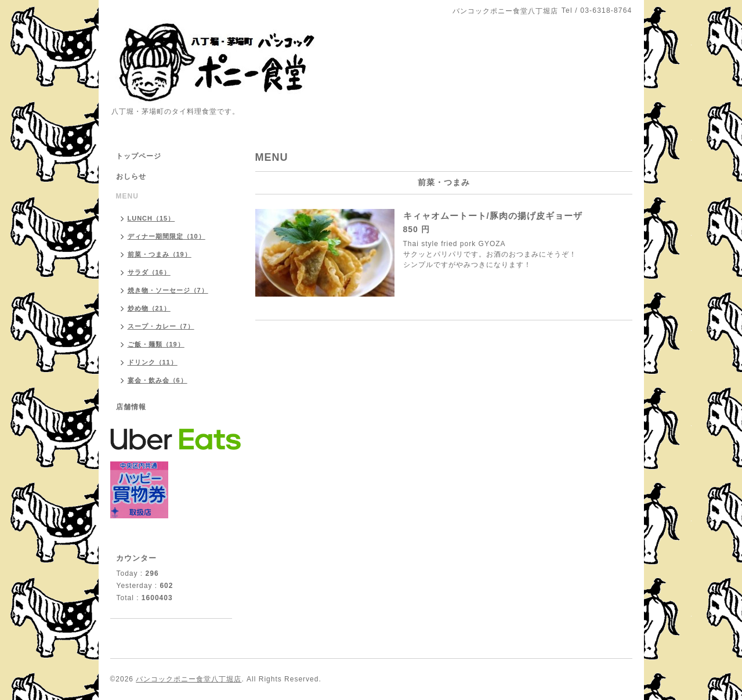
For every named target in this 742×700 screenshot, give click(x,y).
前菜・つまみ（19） (160, 254)
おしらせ (131, 176)
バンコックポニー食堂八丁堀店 (189, 679)
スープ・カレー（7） (161, 326)
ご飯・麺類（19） (156, 344)
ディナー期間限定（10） (167, 236)
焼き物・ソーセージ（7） (168, 290)
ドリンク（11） (153, 362)
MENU (127, 196)
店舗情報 (131, 407)
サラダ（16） (149, 272)
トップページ (139, 156)
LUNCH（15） (151, 218)
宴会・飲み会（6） (158, 380)
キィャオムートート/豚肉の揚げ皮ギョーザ (493, 216)
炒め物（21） (149, 308)
